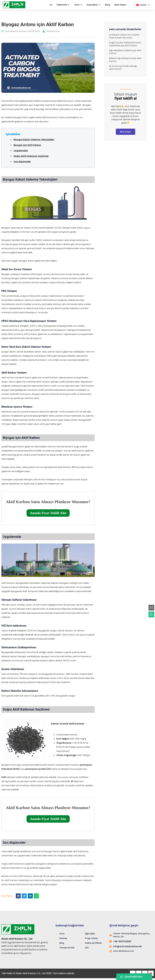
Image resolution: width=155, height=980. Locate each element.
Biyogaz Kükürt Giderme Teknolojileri (34, 140)
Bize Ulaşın (126, 132)
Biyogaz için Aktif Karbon (27, 145)
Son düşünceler (22, 162)
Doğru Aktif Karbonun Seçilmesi (31, 156)
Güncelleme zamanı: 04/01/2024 (21, 31)
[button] (18, 896)
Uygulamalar (21, 151)
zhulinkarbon (51, 31)
